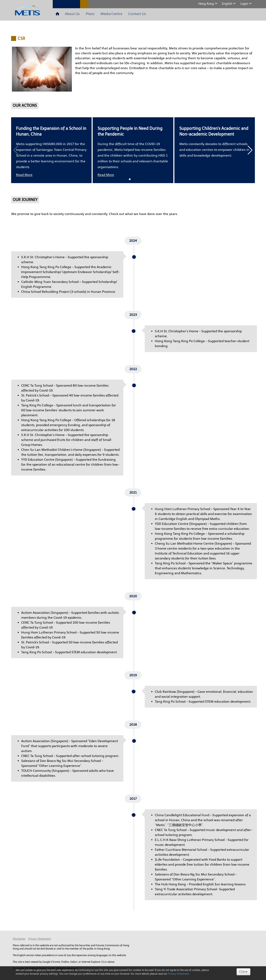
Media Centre (105, 14)
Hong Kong (207, 4)
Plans (86, 14)
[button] (250, 150)
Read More (24, 175)
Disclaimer (19, 939)
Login (245, 4)
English (227, 4)
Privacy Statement (40, 939)
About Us (71, 14)
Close (243, 972)
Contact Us (128, 14)
